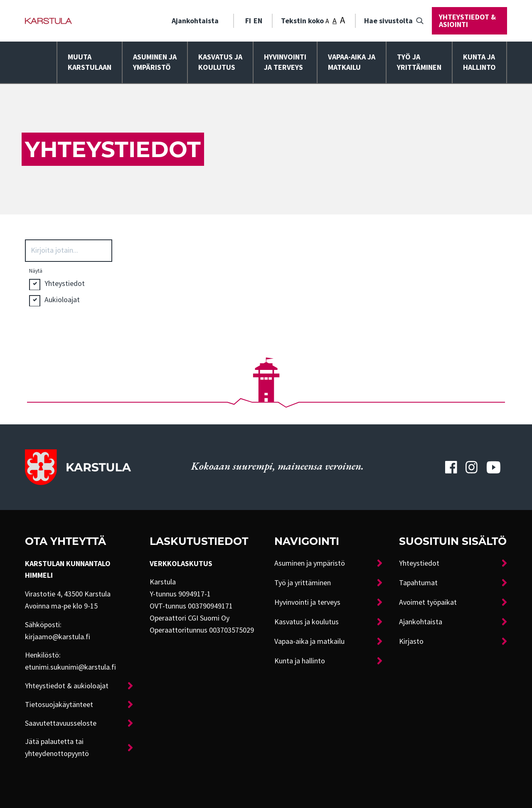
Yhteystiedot (419, 563)
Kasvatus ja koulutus (220, 62)
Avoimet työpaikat (428, 602)
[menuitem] (198, 21)
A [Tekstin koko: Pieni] (327, 21)
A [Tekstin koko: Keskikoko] (335, 21)
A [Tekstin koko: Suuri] (342, 20)
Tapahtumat (418, 583)
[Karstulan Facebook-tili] (451, 467)
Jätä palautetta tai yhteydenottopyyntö (57, 748)
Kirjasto (411, 641)
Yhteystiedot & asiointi (467, 21)
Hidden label (35, 285)
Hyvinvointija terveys (285, 62)
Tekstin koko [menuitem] (313, 20)
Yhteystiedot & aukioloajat (67, 686)
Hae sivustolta (388, 21)
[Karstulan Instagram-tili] (472, 467)
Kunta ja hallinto (479, 62)
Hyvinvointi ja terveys (307, 602)
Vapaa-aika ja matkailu (352, 62)
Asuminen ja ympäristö (155, 62)
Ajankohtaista (195, 21)
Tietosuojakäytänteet (59, 705)
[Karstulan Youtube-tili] (493, 467)
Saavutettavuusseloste (61, 723)
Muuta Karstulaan (90, 62)
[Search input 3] (71, 250)
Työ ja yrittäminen (419, 62)
